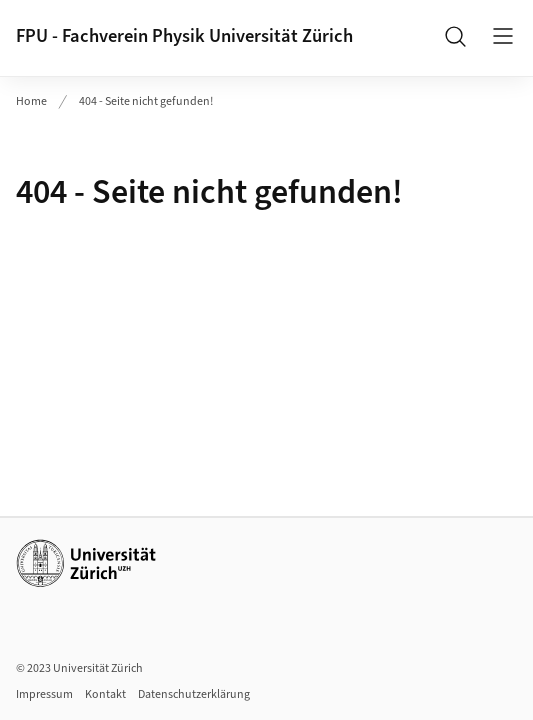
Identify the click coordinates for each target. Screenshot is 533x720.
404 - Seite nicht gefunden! (146, 101)
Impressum (44, 694)
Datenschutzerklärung (194, 694)
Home (31, 101)
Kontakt (105, 694)
